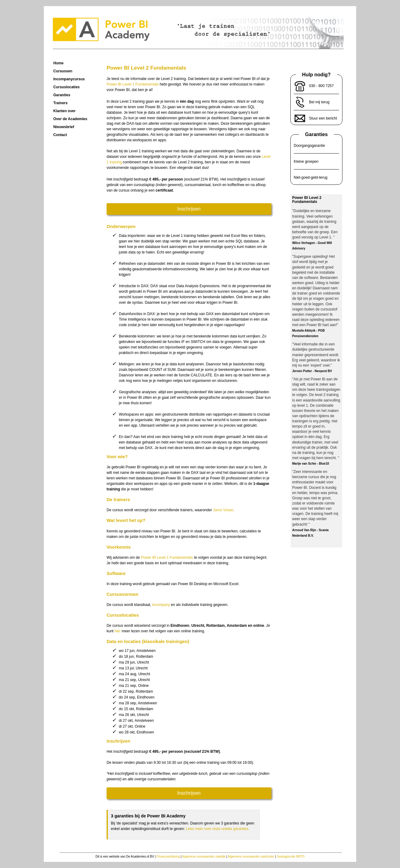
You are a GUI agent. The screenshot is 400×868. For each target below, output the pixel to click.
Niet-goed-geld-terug (311, 177)
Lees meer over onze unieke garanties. (218, 829)
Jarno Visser (223, 510)
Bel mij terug (319, 102)
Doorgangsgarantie (309, 146)
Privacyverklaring (168, 857)
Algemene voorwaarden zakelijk (204, 857)
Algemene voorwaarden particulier (251, 857)
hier (118, 631)
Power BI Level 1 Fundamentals (133, 84)
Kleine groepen (306, 162)
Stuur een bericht (323, 118)
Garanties (316, 134)
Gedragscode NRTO (291, 857)
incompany (161, 605)
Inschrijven (189, 209)
